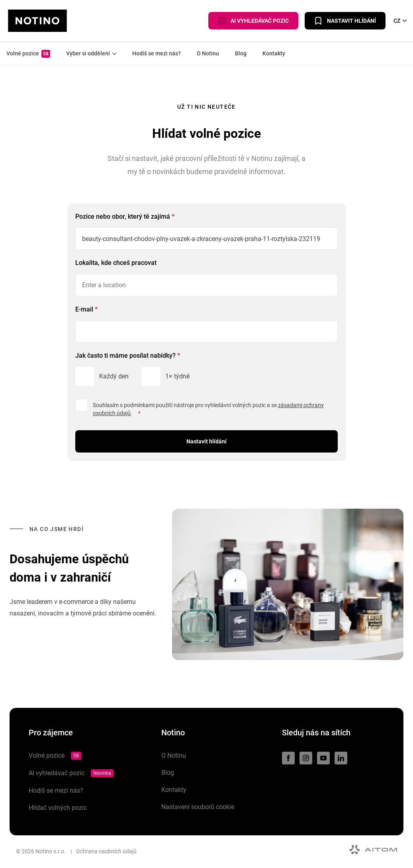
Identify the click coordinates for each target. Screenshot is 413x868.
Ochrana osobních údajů (106, 851)
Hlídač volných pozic (58, 808)
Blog (241, 53)
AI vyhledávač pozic (71, 773)
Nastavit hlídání (345, 21)
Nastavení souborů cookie (198, 807)
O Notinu (208, 53)
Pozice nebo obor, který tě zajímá (125, 217)
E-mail (86, 309)
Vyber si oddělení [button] (91, 53)
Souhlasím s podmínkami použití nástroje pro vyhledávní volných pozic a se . (208, 409)
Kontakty (274, 53)
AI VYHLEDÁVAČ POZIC (253, 21)
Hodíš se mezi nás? (157, 53)
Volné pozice (28, 54)
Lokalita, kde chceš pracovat (116, 263)
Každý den (114, 376)
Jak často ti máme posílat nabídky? (128, 356)
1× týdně (177, 376)
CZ (400, 21)
